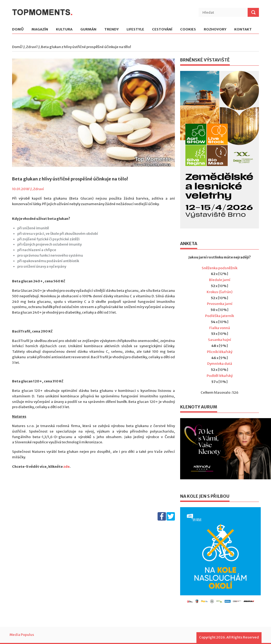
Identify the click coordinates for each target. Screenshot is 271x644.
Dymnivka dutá (220, 364)
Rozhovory (215, 30)
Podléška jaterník (220, 316)
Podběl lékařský (220, 376)
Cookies (188, 30)
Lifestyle (135, 30)
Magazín (40, 30)
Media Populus (22, 635)
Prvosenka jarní (220, 304)
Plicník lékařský (220, 352)
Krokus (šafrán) (220, 292)
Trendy (111, 30)
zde (66, 467)
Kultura (64, 30)
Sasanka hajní (220, 340)
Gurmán (88, 30)
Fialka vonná (220, 328)
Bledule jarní (220, 280)
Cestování (162, 30)
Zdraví (31, 47)
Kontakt (243, 30)
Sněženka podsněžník (220, 268)
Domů (18, 30)
